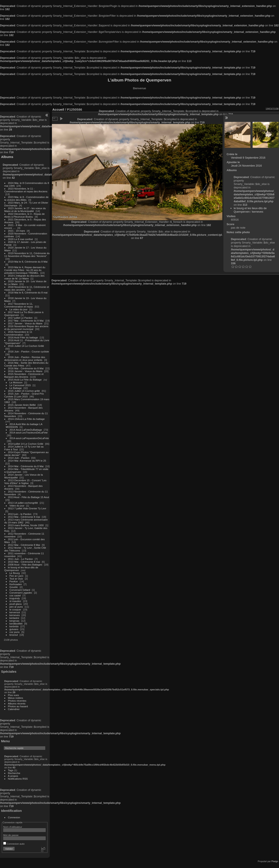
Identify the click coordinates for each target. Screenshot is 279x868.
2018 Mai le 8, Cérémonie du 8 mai (28, 292)
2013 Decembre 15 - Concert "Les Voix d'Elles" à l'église (25, 482)
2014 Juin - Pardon (19, 458)
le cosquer (15, 609)
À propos (13, 776)
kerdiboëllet (16, 624)
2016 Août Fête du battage (23, 337)
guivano (14, 629)
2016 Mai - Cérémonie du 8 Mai (26, 368)
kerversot (15, 612)
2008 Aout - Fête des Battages (25, 565)
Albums (7, 157)
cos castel (15, 595)
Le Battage (16, 388)
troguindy (15, 598)
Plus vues (14, 695)
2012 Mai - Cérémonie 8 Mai (24, 545)
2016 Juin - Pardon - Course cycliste (29, 351)
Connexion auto (14, 844)
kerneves (15, 615)
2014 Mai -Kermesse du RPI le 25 (27, 461)
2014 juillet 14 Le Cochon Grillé (26, 444)
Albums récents (17, 703)
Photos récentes (17, 701)
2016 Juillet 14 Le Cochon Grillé (26, 346)
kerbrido (14, 626)
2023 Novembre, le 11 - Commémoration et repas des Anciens (26, 190)
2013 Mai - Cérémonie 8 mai (24, 517)
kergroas (14, 621)
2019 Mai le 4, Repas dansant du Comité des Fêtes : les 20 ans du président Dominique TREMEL (25, 270)
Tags (11, 770)
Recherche (14, 773)
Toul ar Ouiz (16, 579)
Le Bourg (15, 573)
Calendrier (14, 709)
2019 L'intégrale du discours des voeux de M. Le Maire (24, 277)
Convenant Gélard (20, 590)
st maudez (15, 601)
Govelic (14, 587)
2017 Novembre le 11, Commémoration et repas (19, 305)
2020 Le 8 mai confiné (21, 239)
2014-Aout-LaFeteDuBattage (26, 430)
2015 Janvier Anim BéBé (22, 405)
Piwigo (275, 861)
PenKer (14, 581)
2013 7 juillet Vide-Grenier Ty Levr (27, 508)
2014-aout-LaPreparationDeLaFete (29, 438)
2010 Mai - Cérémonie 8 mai (24, 562)
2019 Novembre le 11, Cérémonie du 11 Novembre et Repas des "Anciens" (27, 255)
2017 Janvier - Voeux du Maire (25, 323)
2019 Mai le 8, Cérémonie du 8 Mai (28, 262)
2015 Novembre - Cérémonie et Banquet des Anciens (24, 375)
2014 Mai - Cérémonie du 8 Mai (26, 466)
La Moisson (16, 382)
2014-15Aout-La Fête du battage (26, 419)
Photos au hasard (18, 706)
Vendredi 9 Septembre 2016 (248, 158)
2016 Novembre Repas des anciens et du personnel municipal (26, 328)
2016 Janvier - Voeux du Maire (25, 371)
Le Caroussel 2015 (20, 385)
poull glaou (16, 604)
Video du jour (17, 506)
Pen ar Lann (16, 576)
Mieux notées (16, 698)
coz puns (15, 632)
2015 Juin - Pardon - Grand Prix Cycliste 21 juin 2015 (24, 395)
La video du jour (19, 309)
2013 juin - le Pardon (20, 514)
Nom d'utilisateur (13, 827)
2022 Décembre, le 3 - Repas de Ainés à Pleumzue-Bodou (25, 215)
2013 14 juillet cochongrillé (23, 503)
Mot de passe (11, 835)
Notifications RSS (18, 779)
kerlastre (14, 618)
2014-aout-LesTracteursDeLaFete (29, 432)
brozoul (14, 635)
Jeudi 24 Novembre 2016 (246, 166)
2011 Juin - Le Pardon (21, 559)
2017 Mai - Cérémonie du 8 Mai (26, 321)
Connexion (14, 817)
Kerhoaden (16, 584)
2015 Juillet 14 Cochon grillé (24, 391)
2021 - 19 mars (17, 231)
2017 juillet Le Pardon (20, 318)
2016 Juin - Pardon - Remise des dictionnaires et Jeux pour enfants (25, 358)
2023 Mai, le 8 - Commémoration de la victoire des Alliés (26, 198)
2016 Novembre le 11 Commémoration (18, 333)
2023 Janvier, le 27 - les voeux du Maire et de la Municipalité (25, 210)
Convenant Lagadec (21, 593)
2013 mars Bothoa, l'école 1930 (26, 525)
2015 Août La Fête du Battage (25, 380)
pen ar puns (16, 607)
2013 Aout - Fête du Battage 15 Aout (29, 497)
